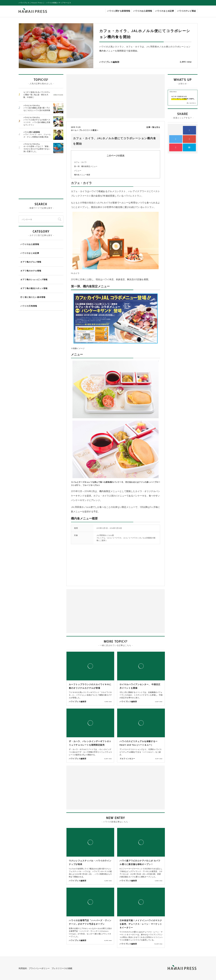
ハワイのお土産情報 (143, 11)
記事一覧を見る (153, 127)
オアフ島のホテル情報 (31, 271)
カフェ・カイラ (80, 162)
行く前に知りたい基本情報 (33, 297)
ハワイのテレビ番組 (186, 11)
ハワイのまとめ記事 (165, 11)
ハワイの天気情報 (29, 306)
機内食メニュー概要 (82, 175)
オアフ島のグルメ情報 (31, 262)
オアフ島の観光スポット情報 (34, 288)
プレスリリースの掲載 (62, 968)
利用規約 (23, 968)
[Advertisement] (92, 96)
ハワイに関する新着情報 (119, 11)
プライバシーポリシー (39, 968)
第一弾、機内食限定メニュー (86, 166)
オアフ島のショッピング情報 (34, 279)
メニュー (78, 171)
